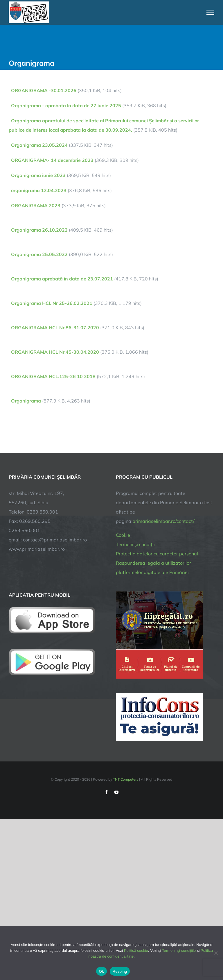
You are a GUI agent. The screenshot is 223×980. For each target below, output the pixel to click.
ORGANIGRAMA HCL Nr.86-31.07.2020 (55, 328)
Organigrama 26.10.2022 (39, 230)
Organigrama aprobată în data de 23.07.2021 (62, 279)
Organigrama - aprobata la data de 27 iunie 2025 (66, 105)
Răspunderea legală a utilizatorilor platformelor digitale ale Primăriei (153, 568)
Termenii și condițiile (179, 951)
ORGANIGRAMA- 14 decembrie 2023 (52, 160)
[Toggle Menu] (211, 12)
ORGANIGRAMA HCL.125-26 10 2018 (53, 376)
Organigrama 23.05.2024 (39, 145)
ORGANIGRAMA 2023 (36, 205)
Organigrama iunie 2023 (38, 175)
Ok (101, 971)
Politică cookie (136, 951)
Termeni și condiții (135, 544)
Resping (120, 971)
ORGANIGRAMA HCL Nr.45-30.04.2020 (55, 352)
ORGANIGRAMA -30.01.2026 (44, 90)
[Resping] (216, 953)
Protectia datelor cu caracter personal (157, 554)
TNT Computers (126, 779)
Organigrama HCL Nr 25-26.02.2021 (52, 303)
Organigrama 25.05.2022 (39, 254)
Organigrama (26, 401)
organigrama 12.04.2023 (39, 190)
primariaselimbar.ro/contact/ (163, 521)
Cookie (123, 535)
